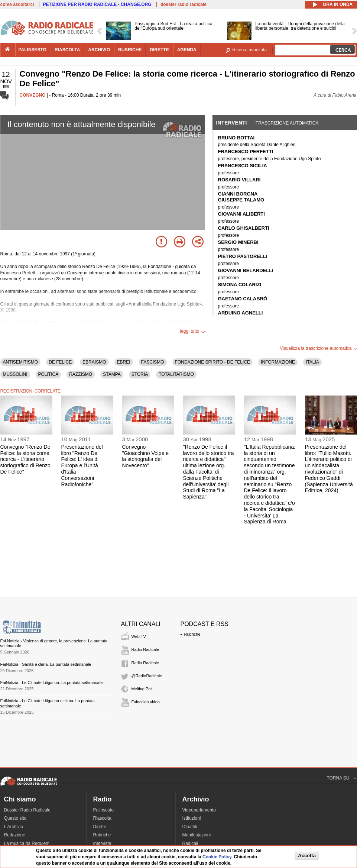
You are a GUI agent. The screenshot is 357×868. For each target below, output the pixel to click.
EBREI (124, 362)
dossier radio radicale (184, 4)
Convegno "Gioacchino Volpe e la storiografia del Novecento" (146, 456)
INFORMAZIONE (278, 362)
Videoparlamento (199, 810)
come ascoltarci (17, 4)
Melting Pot (142, 689)
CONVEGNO (33, 95)
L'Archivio (14, 827)
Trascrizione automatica (287, 123)
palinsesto (33, 50)
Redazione (15, 835)
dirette (159, 50)
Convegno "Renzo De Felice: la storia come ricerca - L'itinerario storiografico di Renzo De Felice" (25, 459)
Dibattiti (190, 827)
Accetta (307, 856)
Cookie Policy (217, 857)
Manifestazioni (197, 835)
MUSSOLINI (15, 374)
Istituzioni (192, 818)
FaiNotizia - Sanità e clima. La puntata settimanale (46, 664)
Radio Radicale (145, 649)
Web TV (139, 636)
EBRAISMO (94, 362)
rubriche (130, 50)
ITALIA (312, 362)
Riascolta (102, 818)
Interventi (232, 123)
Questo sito (15, 818)
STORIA (140, 374)
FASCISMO (153, 362)
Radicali (190, 843)
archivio (99, 50)
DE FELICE (60, 362)
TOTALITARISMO (176, 374)
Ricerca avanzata (250, 50)
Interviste (102, 843)
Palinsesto (103, 810)
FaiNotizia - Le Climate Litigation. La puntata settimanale (52, 683)
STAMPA (112, 374)
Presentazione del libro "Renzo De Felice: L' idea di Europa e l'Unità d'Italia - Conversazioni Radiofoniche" (82, 466)
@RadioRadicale (147, 676)
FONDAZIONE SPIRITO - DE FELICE (212, 362)
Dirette (100, 827)
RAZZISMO (81, 374)
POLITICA (48, 374)
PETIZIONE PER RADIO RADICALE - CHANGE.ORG (97, 4)
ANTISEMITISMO (21, 362)
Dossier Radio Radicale (27, 810)
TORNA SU (338, 778)
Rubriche (192, 634)
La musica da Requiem (27, 843)
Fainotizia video (146, 702)
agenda (187, 50)
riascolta (67, 50)
